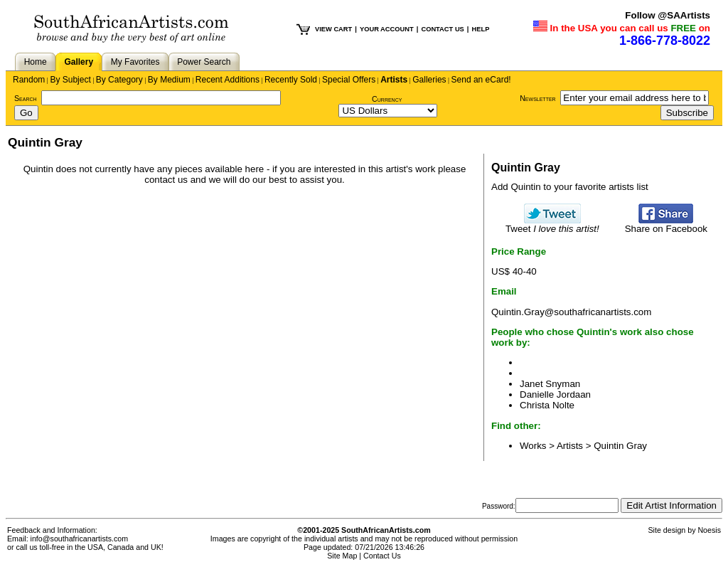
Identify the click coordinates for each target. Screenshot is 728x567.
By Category (119, 80)
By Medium (169, 80)
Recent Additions (227, 80)
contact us (166, 180)
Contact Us (382, 556)
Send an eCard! (481, 80)
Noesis (709, 530)
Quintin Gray (620, 446)
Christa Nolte (547, 405)
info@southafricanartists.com (80, 539)
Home (36, 62)
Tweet (552, 224)
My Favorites (135, 62)
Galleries (429, 80)
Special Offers (349, 80)
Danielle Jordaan (555, 394)
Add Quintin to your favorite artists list (570, 187)
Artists (394, 80)
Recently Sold (291, 80)
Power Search (204, 62)
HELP (480, 29)
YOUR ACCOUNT (387, 29)
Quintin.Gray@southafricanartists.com (571, 312)
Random (29, 80)
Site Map (342, 556)
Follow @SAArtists (668, 15)
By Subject (70, 80)
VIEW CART (333, 29)
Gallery (79, 62)
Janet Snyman (550, 384)
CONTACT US (442, 29)
